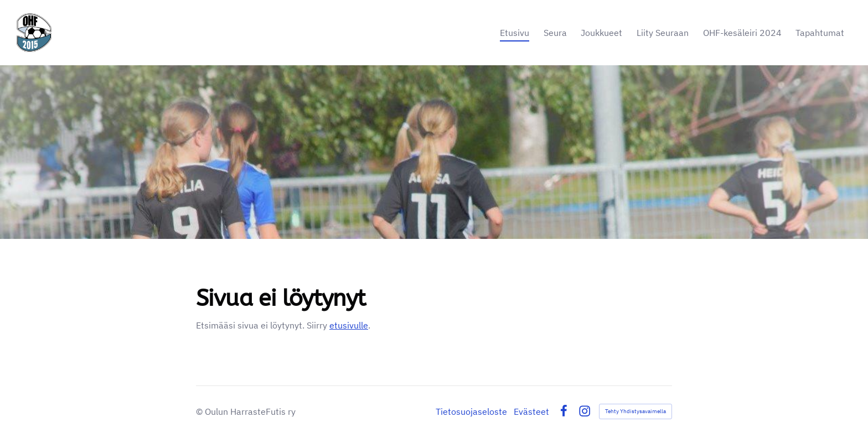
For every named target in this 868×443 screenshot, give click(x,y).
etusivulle (349, 325)
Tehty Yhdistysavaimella (635, 411)
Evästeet (531, 411)
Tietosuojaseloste (471, 411)
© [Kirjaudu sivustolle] (200, 411)
